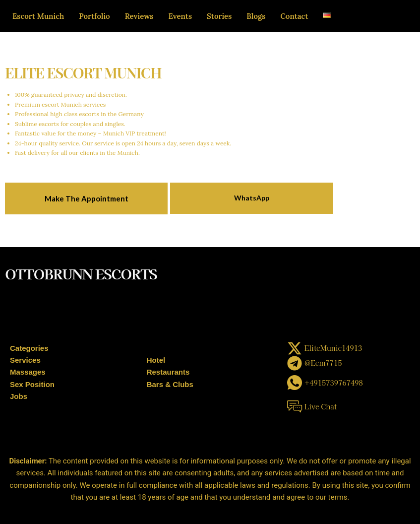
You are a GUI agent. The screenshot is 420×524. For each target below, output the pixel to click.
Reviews (139, 16)
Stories (219, 16)
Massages (28, 372)
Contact (294, 16)
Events (180, 16)
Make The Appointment (87, 198)
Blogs (256, 16)
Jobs (19, 396)
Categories (29, 348)
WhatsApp (252, 198)
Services (25, 360)
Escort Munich (38, 16)
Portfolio (94, 16)
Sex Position (32, 384)
